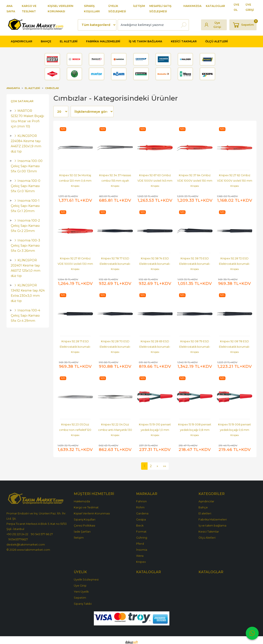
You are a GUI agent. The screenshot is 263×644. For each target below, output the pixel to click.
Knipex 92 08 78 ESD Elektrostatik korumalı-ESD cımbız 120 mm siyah (235, 345)
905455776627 (18, 535)
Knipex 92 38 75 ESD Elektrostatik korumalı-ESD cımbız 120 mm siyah (195, 263)
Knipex (75, 186)
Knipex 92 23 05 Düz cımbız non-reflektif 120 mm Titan (76, 427)
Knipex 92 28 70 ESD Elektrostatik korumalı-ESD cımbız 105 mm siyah (115, 345)
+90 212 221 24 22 (17, 530)
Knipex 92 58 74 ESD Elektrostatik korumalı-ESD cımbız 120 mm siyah (155, 263)
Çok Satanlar (22, 101)
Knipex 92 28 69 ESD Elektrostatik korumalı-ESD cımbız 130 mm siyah (155, 345)
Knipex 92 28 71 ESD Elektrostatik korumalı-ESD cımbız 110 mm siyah (75, 345)
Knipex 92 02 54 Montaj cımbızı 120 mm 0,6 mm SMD (76, 181)
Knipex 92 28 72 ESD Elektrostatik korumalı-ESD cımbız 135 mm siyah (235, 263)
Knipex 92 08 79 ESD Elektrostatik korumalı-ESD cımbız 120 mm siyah (195, 345)
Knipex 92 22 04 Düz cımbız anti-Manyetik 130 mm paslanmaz (115, 427)
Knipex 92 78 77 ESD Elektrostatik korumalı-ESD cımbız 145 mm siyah (115, 263)
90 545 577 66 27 (42, 530)
